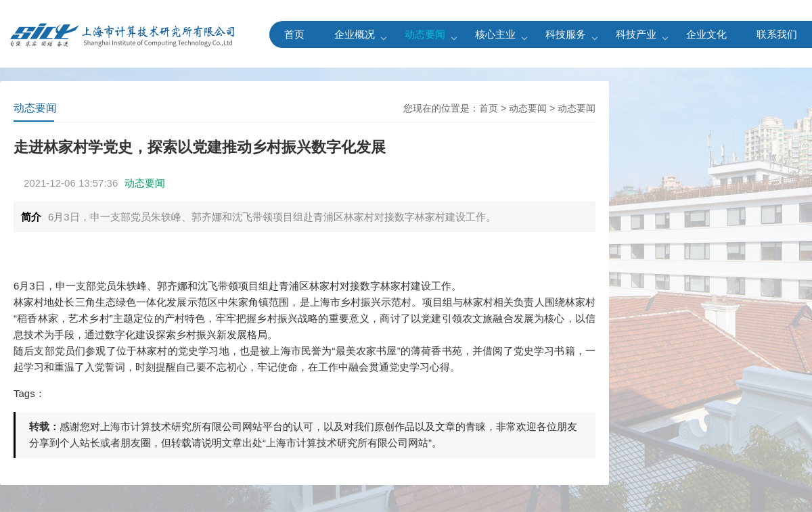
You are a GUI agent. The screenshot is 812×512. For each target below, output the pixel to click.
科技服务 (566, 34)
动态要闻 (425, 34)
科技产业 (636, 34)
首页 (294, 34)
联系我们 (777, 34)
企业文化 (706, 34)
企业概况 (355, 34)
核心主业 (495, 34)
